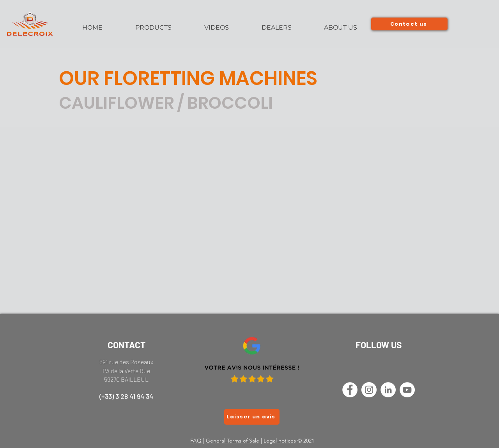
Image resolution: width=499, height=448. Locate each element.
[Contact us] (409, 24)
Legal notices (280, 441)
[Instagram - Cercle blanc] (369, 390)
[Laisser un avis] (252, 417)
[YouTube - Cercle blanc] (407, 390)
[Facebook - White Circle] (350, 390)
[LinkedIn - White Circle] (388, 390)
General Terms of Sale (233, 441)
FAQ (196, 441)
